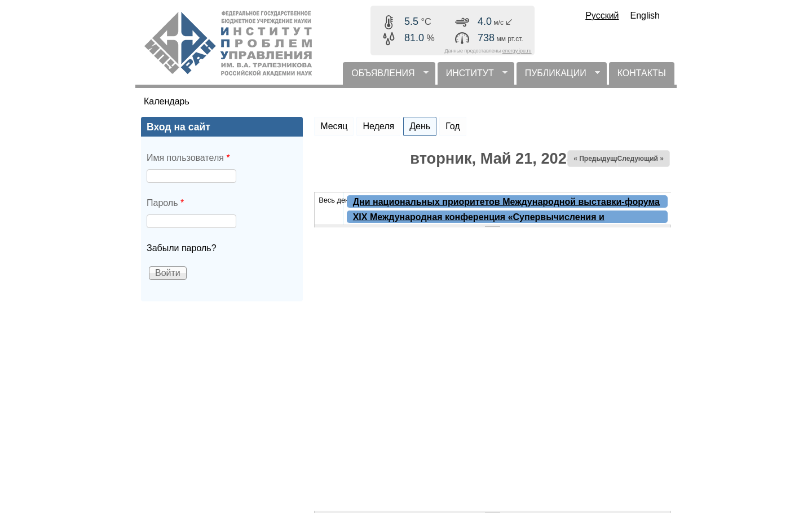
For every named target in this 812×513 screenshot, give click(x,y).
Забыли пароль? (182, 248)
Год (453, 126)
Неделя (378, 126)
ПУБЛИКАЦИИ (558, 76)
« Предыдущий (599, 159)
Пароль (165, 203)
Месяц (334, 126)
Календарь (167, 101)
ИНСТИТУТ (473, 76)
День (423, 124)
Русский (602, 16)
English (645, 16)
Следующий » (641, 159)
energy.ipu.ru (517, 51)
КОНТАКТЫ (642, 73)
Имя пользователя (188, 158)
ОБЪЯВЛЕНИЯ (385, 76)
